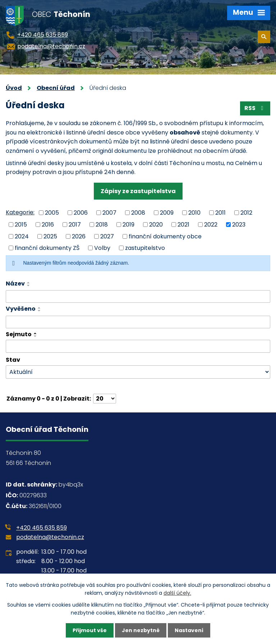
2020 (156, 225)
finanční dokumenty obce (165, 236)
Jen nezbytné (141, 630)
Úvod (14, 88)
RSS (255, 108)
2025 (50, 236)
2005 (52, 213)
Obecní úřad (56, 88)
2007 (109, 213)
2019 (128, 225)
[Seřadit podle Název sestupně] (29, 286)
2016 (48, 225)
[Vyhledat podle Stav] (138, 372)
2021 (183, 225)
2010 (194, 213)
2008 (138, 213)
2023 (239, 225)
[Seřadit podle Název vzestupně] (29, 283)
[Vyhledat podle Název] (138, 297)
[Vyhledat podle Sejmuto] (138, 346)
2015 (21, 225)
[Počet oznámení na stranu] (105, 399)
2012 (246, 213)
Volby (102, 248)
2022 (211, 225)
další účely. (177, 593)
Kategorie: (20, 212)
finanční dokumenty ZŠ (47, 248)
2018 (102, 225)
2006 (81, 213)
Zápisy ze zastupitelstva (138, 191)
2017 (75, 225)
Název (15, 284)
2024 (22, 236)
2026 (79, 236)
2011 (220, 213)
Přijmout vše (90, 630)
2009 (167, 213)
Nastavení (189, 630)
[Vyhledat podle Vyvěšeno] (138, 322)
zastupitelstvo (145, 248)
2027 (107, 236)
